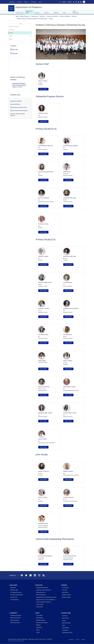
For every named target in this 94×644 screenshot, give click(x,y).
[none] (30, 36)
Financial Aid (39, 607)
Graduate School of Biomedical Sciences (46, 597)
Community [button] (33, 2)
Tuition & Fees (40, 604)
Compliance (65, 630)
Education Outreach (15, 618)
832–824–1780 (14, 50)
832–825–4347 (14, 53)
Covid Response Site (67, 633)
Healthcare (56, 13)
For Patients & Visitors (16, 592)
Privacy (78, 639)
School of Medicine (41, 595)
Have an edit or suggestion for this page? (16, 641)
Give (60, 2)
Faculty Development (76, 12)
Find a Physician (14, 600)
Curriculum (12, 30)
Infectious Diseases (65, 16)
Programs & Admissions (42, 588)
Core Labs (65, 590)
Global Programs (15, 620)
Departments (35, 16)
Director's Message (14, 27)
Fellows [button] (11, 36)
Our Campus (39, 615)
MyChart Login (14, 590)
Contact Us (65, 616)
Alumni (11, 39)
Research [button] (26, 2)
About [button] (40, 2)
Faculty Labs (65, 592)
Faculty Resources (41, 592)
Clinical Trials (14, 597)
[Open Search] (84, 2)
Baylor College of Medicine (23, 16)
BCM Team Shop (66, 623)
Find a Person (65, 618)
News (64, 13)
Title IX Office (65, 628)
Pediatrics (42, 16)
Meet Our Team (20, 13)
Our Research (65, 588)
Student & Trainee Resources (44, 590)
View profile (43, 89)
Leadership (39, 627)
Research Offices (66, 597)
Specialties (13, 588)
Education (37, 13)
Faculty (51, 19)
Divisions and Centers (29, 12)
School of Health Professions (43, 602)
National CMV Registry (15, 104)
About (38, 613)
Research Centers (67, 595)
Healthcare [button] (12, 2)
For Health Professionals (17, 595)
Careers (64, 2)
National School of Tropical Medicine (46, 600)
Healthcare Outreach (16, 615)
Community (14, 613)
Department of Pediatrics (16, 101)
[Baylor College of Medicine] (11, 8)
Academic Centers (41, 620)
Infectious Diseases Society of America (19, 110)
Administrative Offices (42, 623)
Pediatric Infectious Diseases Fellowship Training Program (32, 19)
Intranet (69, 2)
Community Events (15, 623)
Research (46, 13)
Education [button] (19, 2)
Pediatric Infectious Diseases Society (19, 107)
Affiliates (38, 625)
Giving (38, 630)
